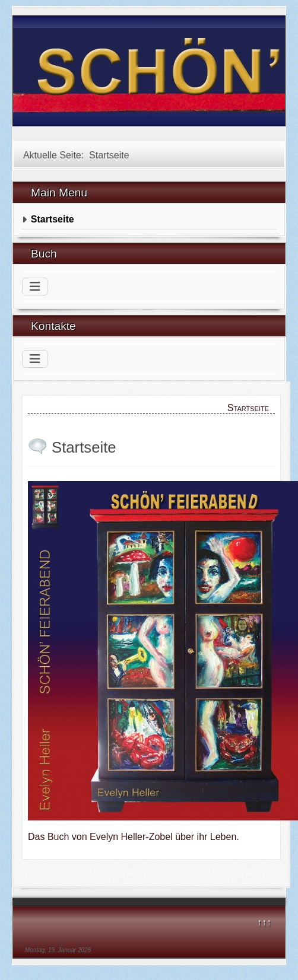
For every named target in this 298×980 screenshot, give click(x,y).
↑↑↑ (264, 922)
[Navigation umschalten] (35, 287)
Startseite (53, 219)
